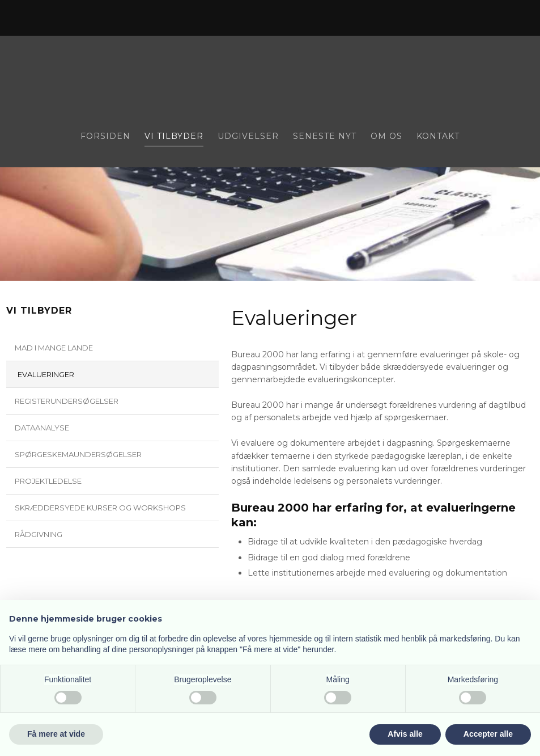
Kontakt (438, 137)
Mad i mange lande (54, 348)
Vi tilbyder (174, 137)
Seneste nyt (325, 137)
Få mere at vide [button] (56, 734)
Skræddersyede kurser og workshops (100, 508)
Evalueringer (46, 374)
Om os (386, 137)
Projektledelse (48, 481)
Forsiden (105, 137)
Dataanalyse (42, 428)
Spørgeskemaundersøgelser (78, 454)
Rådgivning (39, 534)
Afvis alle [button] (405, 734)
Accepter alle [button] (488, 734)
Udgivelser (248, 137)
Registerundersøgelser (67, 401)
